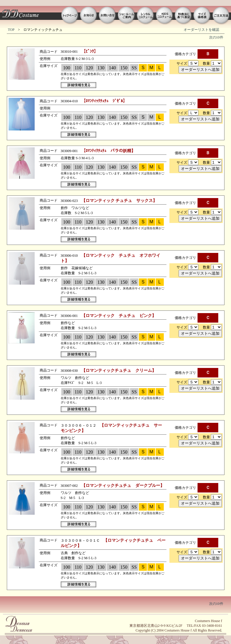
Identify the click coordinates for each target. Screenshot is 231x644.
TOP (11, 30)
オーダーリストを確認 (201, 30)
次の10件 (216, 37)
